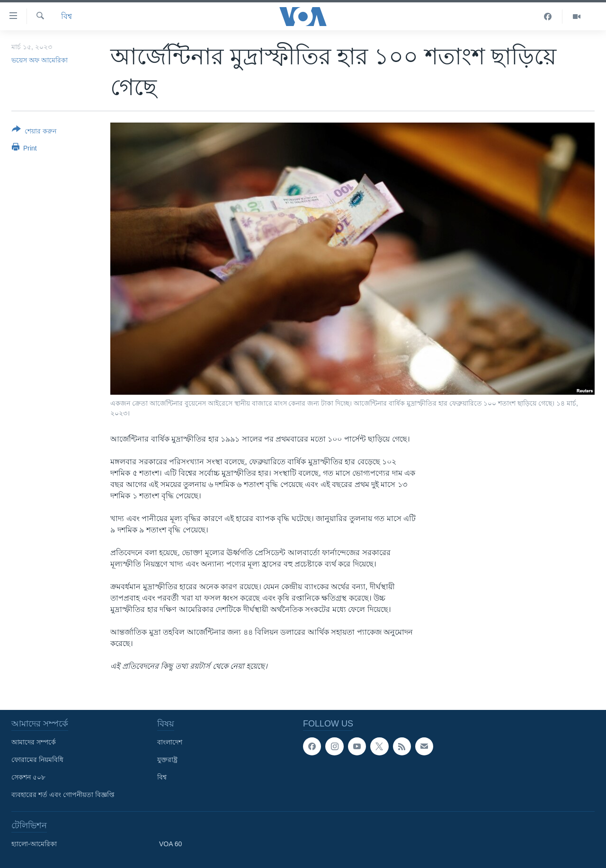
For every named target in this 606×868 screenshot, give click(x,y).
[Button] (34, 132)
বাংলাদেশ (170, 742)
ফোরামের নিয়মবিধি (37, 760)
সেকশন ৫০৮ (28, 777)
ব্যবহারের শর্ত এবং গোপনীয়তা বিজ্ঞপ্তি (63, 795)
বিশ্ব (67, 16)
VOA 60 (170, 844)
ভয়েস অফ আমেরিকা (40, 60)
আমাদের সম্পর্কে (34, 742)
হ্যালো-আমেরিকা (34, 844)
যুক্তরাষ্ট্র (167, 760)
